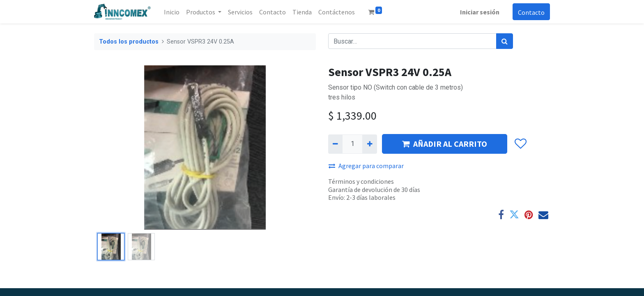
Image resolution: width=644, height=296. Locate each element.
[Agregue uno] (369, 144)
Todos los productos (129, 42)
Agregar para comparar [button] (366, 166)
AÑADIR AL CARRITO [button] (445, 144)
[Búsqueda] (505, 41)
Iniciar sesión (480, 12)
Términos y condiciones (361, 181)
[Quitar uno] (335, 144)
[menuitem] (172, 12)
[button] (520, 144)
